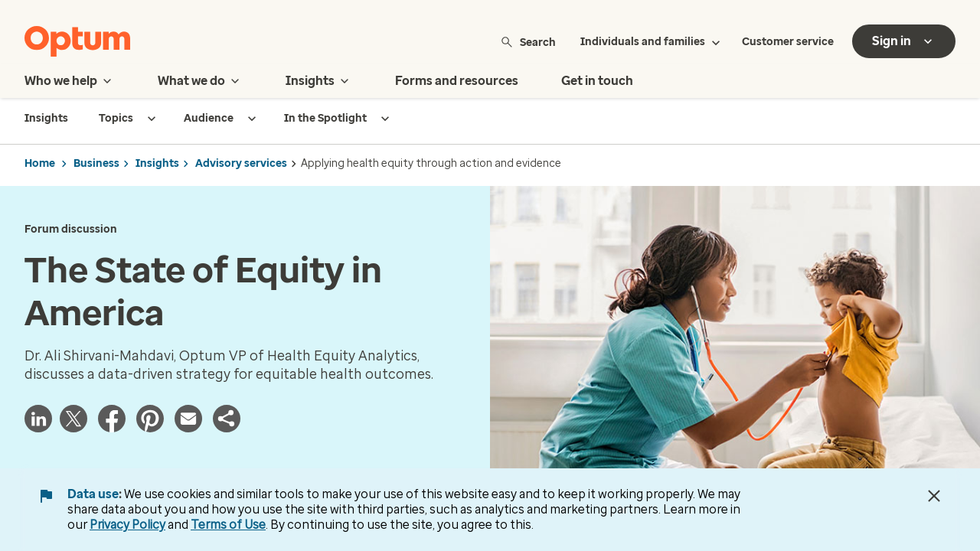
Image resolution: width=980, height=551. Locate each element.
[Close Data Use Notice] (934, 496)
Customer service (788, 42)
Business (96, 163)
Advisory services (241, 163)
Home (40, 163)
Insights (157, 163)
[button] (227, 419)
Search (528, 42)
